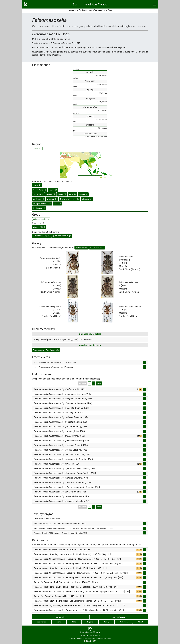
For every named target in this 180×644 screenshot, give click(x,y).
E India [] (62, 194)
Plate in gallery (82, 248)
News (59, 622)
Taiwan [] (53, 190)
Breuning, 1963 (47, 533)
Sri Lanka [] (39, 194)
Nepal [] (72, 194)
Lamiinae (90, 116)
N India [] (51, 194)
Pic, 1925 (49, 524)
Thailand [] (65, 199)
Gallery (106, 622)
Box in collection (97, 248)
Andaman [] (39, 199)
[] (39, 227)
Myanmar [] (52, 199)
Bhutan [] (83, 194)
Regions (90, 622)
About (140, 622)
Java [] (57, 204)
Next (99, 383)
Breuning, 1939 (66, 528)
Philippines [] (39, 208)
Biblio (74, 622)
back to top (42, 622)
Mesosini (90, 125)
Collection (124, 622)
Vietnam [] (87, 199)
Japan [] (37, 185)
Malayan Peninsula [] (42, 204)
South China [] (40, 190)
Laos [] (76, 199)
